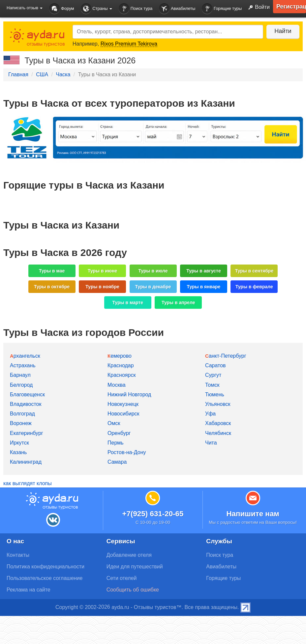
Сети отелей (122, 578)
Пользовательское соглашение (45, 578)
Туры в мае (52, 271)
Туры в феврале (254, 287)
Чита (211, 443)
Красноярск (122, 375)
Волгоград (22, 414)
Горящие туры (222, 9)
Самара (117, 462)
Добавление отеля (129, 555)
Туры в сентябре (254, 271)
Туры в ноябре (102, 287)
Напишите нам (253, 514)
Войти (258, 8)
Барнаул (20, 375)
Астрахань (23, 365)
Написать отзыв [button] (25, 8)
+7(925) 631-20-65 (153, 514)
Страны (97, 9)
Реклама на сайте (29, 590)
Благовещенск (27, 394)
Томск (212, 385)
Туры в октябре (52, 287)
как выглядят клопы (28, 483)
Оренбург (119, 433)
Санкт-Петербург (226, 356)
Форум (61, 9)
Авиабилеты (177, 9)
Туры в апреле (178, 303)
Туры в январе (204, 287)
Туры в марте (128, 303)
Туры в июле (153, 271)
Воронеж (21, 423)
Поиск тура (136, 9)
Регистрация (291, 7)
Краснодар (121, 365)
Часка (63, 74)
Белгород (21, 385)
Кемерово (120, 356)
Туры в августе (204, 271)
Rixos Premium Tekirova (129, 44)
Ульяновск (218, 404)
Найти (283, 31)
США (42, 74)
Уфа (210, 414)
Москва (117, 385)
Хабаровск (218, 423)
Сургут (213, 375)
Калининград (26, 462)
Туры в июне (102, 271)
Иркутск (19, 443)
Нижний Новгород (129, 394)
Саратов (215, 365)
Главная (18, 74)
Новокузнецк (123, 404)
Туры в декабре (153, 287)
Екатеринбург (27, 433)
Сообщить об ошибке (133, 590)
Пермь (116, 443)
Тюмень (215, 394)
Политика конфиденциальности (46, 567)
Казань (18, 452)
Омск (114, 423)
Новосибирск (123, 414)
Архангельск (25, 356)
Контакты (18, 555)
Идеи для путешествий (135, 567)
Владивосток (26, 404)
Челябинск (218, 433)
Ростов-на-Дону (127, 452)
